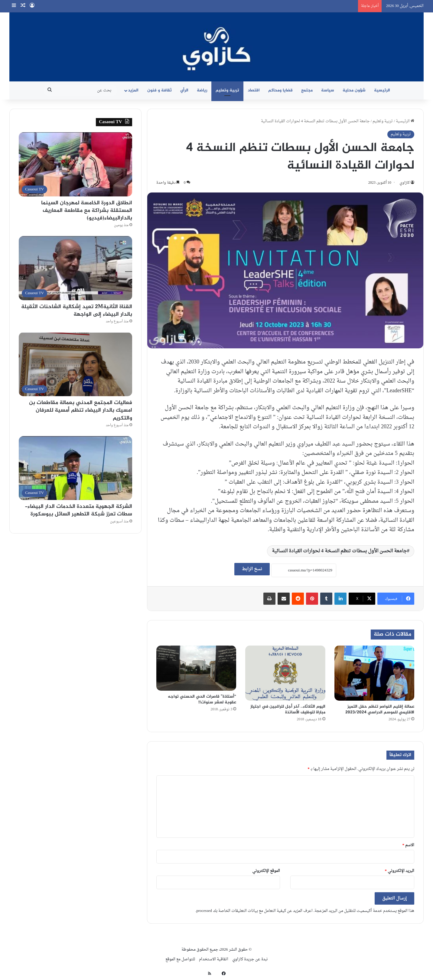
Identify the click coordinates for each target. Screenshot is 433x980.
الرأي (184, 90)
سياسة (328, 90)
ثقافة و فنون (160, 90)
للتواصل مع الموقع (180, 959)
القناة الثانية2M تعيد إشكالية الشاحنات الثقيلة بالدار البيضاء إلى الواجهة (77, 311)
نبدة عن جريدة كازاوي (250, 959)
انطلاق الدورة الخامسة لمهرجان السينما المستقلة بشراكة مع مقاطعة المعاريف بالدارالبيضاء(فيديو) (87, 211)
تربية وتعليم (227, 90)
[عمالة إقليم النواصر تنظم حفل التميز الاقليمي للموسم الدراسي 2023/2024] (374, 673)
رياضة (202, 90)
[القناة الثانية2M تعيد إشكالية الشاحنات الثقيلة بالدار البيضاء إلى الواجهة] (75, 268)
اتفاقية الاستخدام (214, 959)
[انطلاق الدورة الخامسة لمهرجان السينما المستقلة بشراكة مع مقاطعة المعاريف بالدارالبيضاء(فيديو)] (75, 164)
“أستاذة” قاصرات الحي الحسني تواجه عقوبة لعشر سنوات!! (202, 699)
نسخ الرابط (252, 569)
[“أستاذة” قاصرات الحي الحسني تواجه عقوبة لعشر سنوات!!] (196, 668)
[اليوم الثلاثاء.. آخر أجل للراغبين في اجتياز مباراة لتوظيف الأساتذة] (285, 673)
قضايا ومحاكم (280, 90)
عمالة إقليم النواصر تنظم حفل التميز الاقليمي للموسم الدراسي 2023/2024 (380, 709)
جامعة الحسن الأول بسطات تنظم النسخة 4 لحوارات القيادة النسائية (339, 551)
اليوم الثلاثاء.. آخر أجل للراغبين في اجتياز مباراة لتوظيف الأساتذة (288, 709)
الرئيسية (382, 90)
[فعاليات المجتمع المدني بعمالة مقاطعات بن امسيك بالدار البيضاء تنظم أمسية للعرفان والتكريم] (75, 364)
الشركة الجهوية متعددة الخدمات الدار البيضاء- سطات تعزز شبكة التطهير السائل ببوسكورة (78, 510)
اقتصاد (254, 90)
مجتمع (307, 90)
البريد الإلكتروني (400, 871)
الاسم (409, 845)
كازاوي (405, 183)
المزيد (133, 90)
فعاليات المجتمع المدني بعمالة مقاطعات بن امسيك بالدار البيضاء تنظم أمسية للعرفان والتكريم (81, 410)
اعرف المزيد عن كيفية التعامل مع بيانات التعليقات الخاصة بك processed (254, 911)
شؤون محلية (354, 90)
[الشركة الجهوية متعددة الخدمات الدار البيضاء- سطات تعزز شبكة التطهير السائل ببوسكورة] (75, 468)
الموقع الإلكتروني (266, 871)
